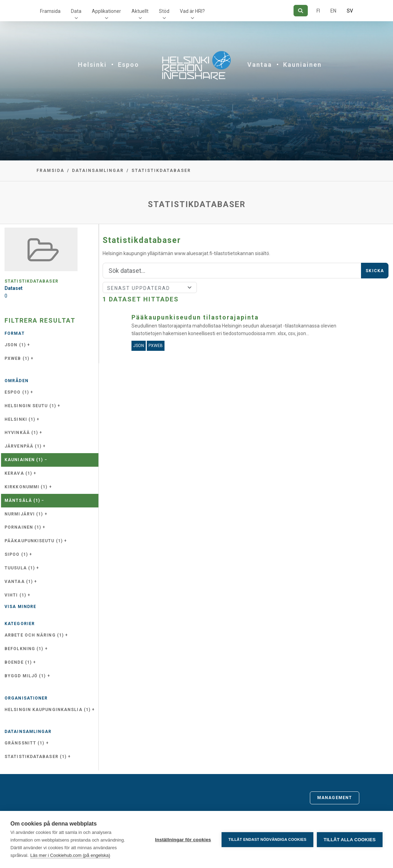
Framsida (50, 11)
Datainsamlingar (98, 171)
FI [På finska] (318, 11)
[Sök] (301, 11)
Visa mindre (20, 607)
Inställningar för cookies (183, 840)
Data (76, 11)
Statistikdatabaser (161, 171)
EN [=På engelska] (333, 11)
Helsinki (92, 65)
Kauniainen (302, 65)
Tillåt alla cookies (350, 840)
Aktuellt (140, 11)
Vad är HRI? (192, 11)
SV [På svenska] (350, 11)
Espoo (129, 65)
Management (335, 798)
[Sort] (150, 287)
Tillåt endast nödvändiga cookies (267, 839)
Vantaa (260, 65)
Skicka (375, 271)
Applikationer (106, 11)
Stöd (164, 11)
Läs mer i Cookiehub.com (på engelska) (70, 855)
